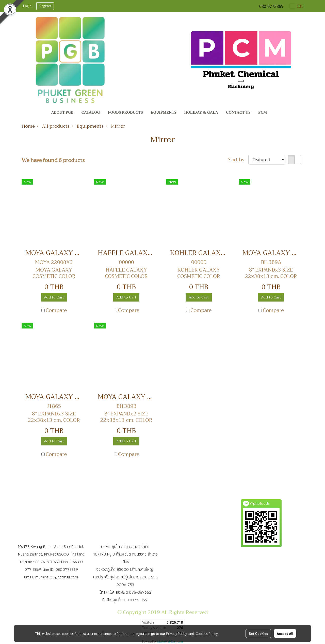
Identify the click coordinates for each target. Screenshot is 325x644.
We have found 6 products (53, 160)
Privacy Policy (176, 633)
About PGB (62, 112)
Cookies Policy (207, 633)
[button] (275, 113)
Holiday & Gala (201, 112)
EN (297, 6)
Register (45, 6)
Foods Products (125, 112)
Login (27, 6)
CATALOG (91, 112)
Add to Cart (54, 297)
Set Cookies (258, 633)
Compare (56, 310)
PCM (263, 112)
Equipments (164, 112)
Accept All (285, 633)
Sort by (238, 160)
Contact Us (238, 112)
